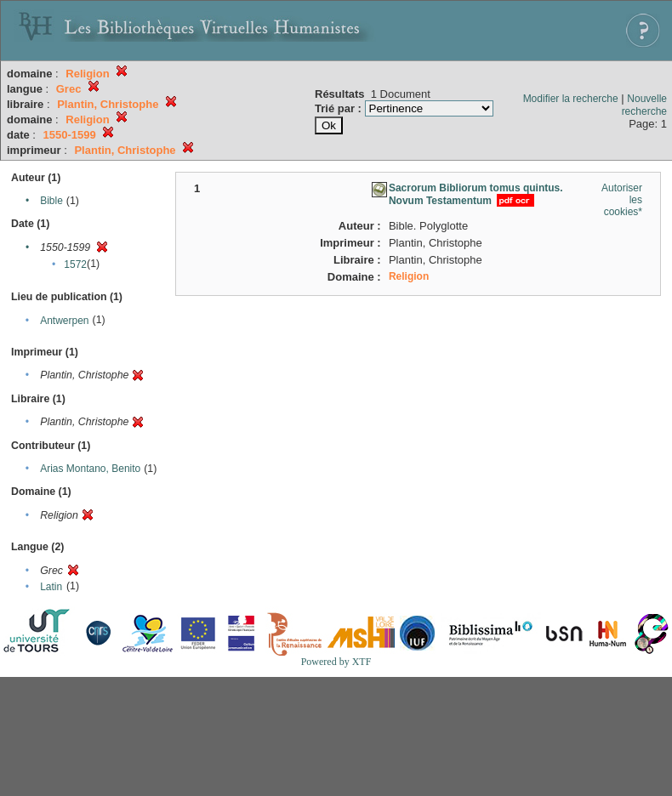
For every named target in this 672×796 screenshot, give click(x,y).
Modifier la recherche (571, 99)
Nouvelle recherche (644, 105)
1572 (75, 264)
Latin (51, 587)
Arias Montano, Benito (90, 469)
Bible (51, 201)
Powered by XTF (336, 662)
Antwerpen (64, 321)
